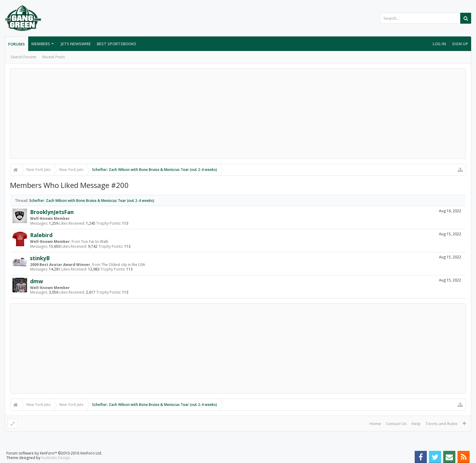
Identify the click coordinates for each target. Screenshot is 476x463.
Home (375, 424)
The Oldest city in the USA (123, 265)
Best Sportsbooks (117, 44)
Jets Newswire (76, 44)
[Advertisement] (238, 114)
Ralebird (41, 235)
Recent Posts (54, 57)
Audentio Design (56, 458)
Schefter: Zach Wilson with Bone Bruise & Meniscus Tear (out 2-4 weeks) (92, 201)
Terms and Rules (441, 424)
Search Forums (24, 57)
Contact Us (396, 424)
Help (416, 424)
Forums (17, 44)
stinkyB (40, 258)
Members (41, 44)
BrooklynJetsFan (52, 212)
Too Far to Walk (95, 242)
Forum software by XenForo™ (54, 453)
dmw (37, 281)
